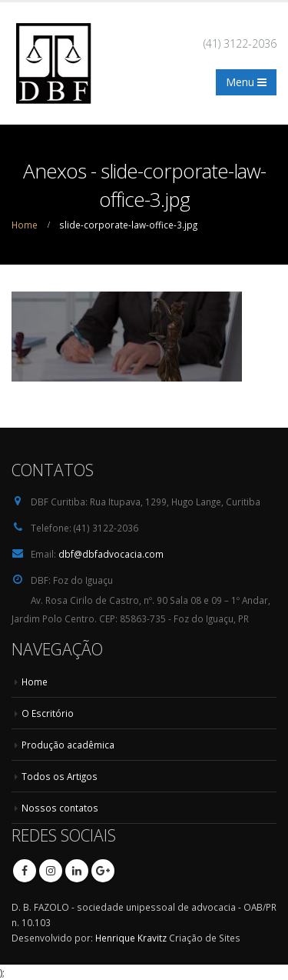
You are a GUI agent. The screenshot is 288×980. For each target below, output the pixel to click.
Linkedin (77, 871)
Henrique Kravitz (131, 938)
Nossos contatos (60, 808)
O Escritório (48, 713)
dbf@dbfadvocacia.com (111, 554)
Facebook (25, 871)
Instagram (51, 871)
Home (35, 682)
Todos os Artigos (60, 776)
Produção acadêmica (68, 745)
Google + (103, 871)
